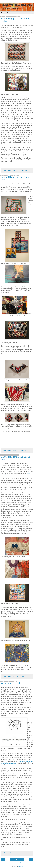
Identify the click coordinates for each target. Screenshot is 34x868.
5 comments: (24, 853)
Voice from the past (10, 683)
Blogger (20, 866)
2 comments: (23, 170)
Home (17, 860)
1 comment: (23, 450)
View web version (17, 863)
